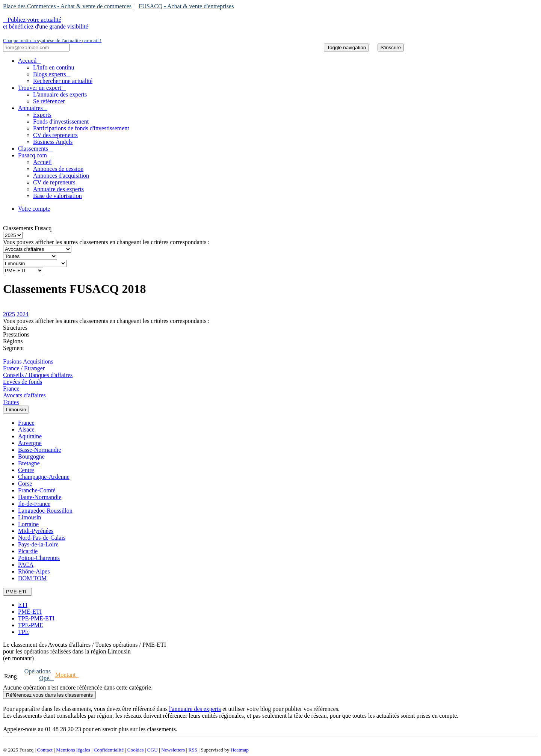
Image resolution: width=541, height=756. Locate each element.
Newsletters (173, 750)
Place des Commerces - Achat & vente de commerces (67, 6)
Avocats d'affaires (24, 395)
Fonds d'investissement (61, 121)
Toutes (11, 402)
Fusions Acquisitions (28, 361)
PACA (26, 565)
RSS (193, 750)
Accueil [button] (30, 61)
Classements (35, 149)
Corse (25, 484)
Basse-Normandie (40, 450)
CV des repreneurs (55, 135)
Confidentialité (109, 750)
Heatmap (240, 750)
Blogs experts (52, 74)
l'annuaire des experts (195, 709)
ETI (23, 605)
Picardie (28, 551)
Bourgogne (31, 456)
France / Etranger (24, 368)
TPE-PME (31, 625)
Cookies (136, 750)
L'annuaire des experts (60, 94)
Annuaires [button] (33, 108)
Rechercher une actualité (63, 81)
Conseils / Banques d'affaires (38, 375)
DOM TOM (32, 578)
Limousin (29, 517)
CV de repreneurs (54, 182)
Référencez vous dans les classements (49, 695)
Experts (42, 115)
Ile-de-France (34, 504)
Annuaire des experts (58, 189)
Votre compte (34, 209)
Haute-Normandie (40, 497)
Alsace (26, 429)
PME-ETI (30, 612)
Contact (45, 750)
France (11, 389)
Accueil (42, 162)
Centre (26, 470)
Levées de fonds (23, 382)
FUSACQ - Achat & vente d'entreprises (186, 6)
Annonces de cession (58, 169)
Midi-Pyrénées (36, 531)
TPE (23, 632)
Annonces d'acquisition (61, 176)
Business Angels (53, 142)
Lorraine (28, 524)
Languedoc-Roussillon (45, 511)
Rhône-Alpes (34, 571)
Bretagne (29, 463)
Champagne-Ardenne (44, 477)
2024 (23, 314)
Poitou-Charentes (39, 558)
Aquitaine (30, 436)
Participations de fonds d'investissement (81, 128)
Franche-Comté (37, 490)
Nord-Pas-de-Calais (42, 538)
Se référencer (49, 101)
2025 (9, 314)
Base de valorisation (57, 196)
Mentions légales (73, 750)
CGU (153, 750)
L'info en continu (54, 67)
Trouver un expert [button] (42, 88)
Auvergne (30, 443)
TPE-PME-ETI (36, 618)
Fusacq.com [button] (35, 155)
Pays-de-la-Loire (38, 544)
